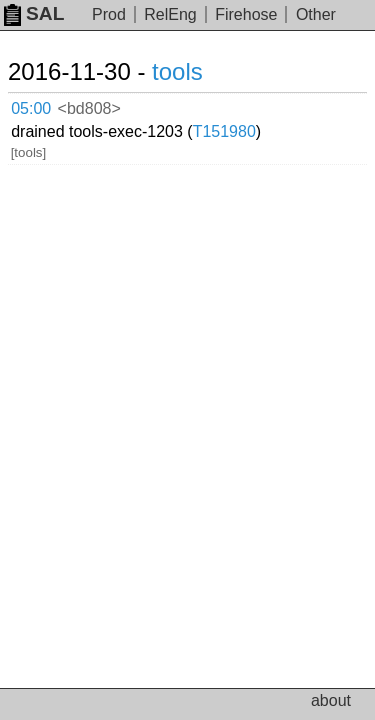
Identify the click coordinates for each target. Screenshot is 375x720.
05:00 (31, 108)
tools (177, 71)
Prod (109, 14)
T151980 (224, 131)
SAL (34, 13)
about (331, 700)
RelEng (170, 14)
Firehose (246, 14)
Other (316, 14)
